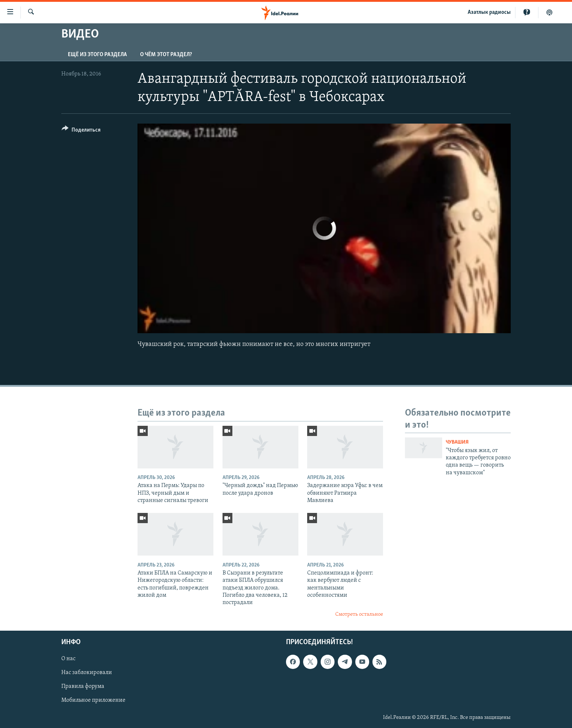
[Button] (81, 131)
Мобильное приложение (93, 701)
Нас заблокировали (87, 673)
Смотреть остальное (359, 614)
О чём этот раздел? (166, 55)
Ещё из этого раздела (97, 55)
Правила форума (83, 687)
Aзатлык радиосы (489, 12)
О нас (68, 659)
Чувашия (457, 442)
